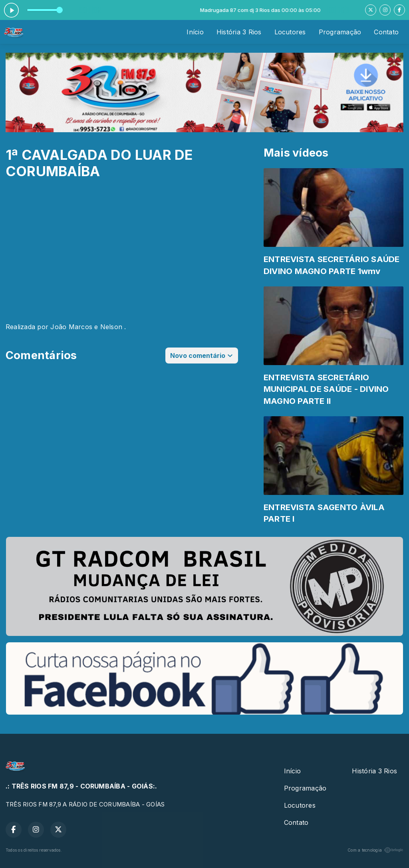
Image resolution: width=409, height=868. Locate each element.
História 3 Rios (239, 32)
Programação (340, 32)
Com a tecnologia (375, 850)
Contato (386, 32)
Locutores (290, 32)
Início (195, 32)
